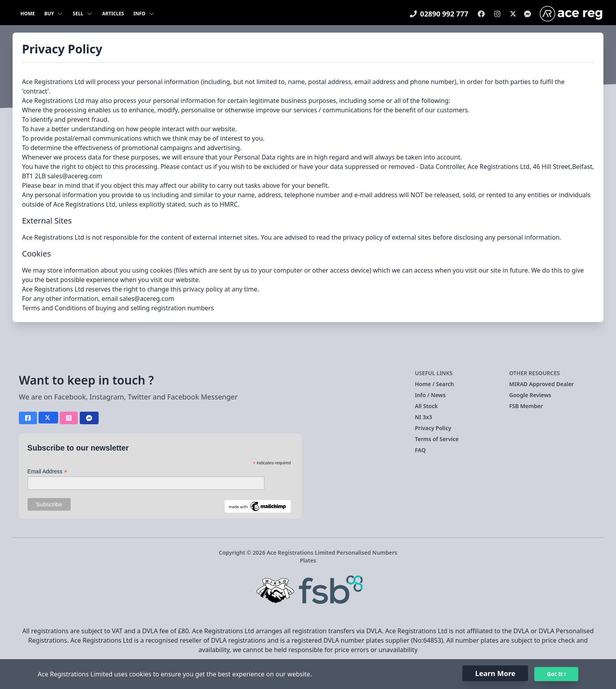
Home (28, 14)
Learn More (495, 673)
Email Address (48, 472)
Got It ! (556, 674)
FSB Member (526, 406)
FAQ (420, 450)
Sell (83, 14)
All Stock (426, 406)
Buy (54, 14)
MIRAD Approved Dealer (542, 384)
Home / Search (434, 384)
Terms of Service (437, 439)
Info (144, 14)
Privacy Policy (433, 428)
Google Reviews (530, 395)
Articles (113, 14)
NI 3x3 (423, 417)
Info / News (430, 395)
